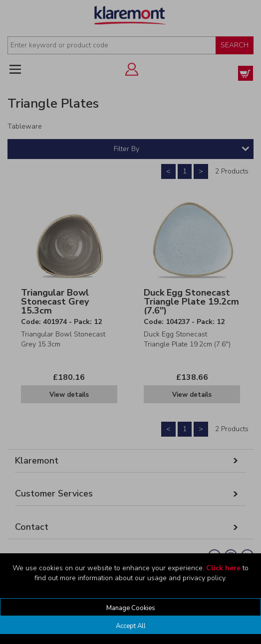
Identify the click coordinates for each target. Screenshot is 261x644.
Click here (223, 568)
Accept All (131, 626)
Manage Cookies (131, 608)
